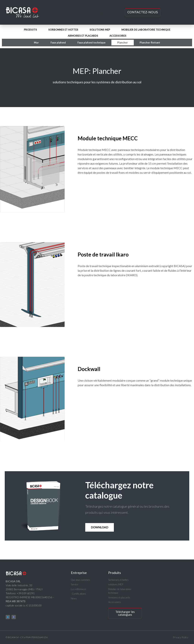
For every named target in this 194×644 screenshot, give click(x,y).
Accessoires (118, 36)
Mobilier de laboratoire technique (146, 30)
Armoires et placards (83, 36)
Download (100, 527)
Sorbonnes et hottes (63, 30)
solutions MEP (100, 30)
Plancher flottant (150, 43)
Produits (30, 30)
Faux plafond (58, 43)
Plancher (123, 43)
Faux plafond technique (92, 43)
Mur (36, 43)
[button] (101, 12)
